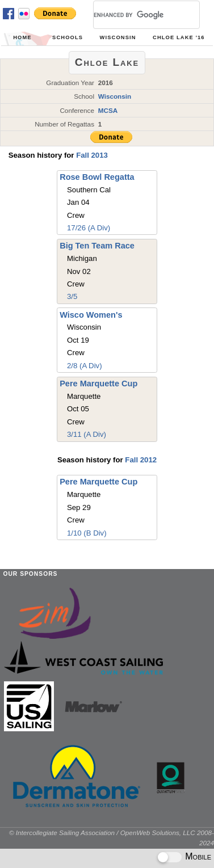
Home (22, 37)
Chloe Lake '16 (179, 37)
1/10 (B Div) (87, 533)
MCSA (108, 110)
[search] (133, 15)
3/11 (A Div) (87, 434)
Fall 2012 (141, 460)
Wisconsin (118, 37)
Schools (68, 37)
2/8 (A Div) (85, 366)
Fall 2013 (92, 155)
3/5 (72, 296)
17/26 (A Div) (89, 228)
